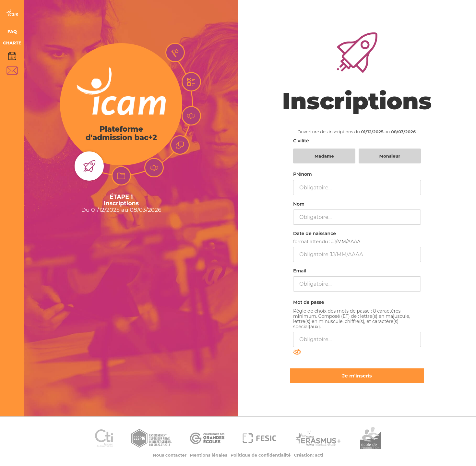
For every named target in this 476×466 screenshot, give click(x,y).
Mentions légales (208, 455)
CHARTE (12, 43)
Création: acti (309, 455)
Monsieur (390, 156)
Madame (324, 156)
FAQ (12, 32)
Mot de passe (309, 302)
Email (300, 271)
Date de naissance (315, 233)
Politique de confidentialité (261, 455)
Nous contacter (170, 455)
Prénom (303, 174)
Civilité (301, 141)
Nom (299, 204)
